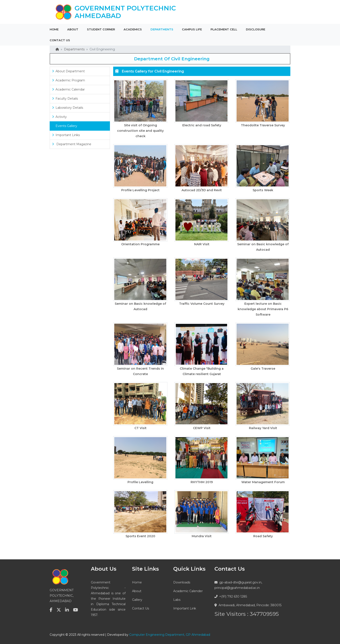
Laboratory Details (68, 108)
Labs (177, 600)
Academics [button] (133, 29)
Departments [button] (162, 29)
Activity (59, 117)
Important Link (185, 608)
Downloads (182, 582)
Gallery (137, 600)
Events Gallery (65, 126)
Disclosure (256, 29)
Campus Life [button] (192, 29)
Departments (74, 49)
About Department (68, 71)
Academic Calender (188, 591)
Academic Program (69, 80)
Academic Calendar (68, 89)
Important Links (66, 135)
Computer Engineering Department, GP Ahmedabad (170, 635)
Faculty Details (65, 99)
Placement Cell (224, 29)
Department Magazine (72, 144)
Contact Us (141, 608)
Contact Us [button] (60, 40)
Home (54, 29)
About (137, 591)
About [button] (73, 29)
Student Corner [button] (101, 29)
